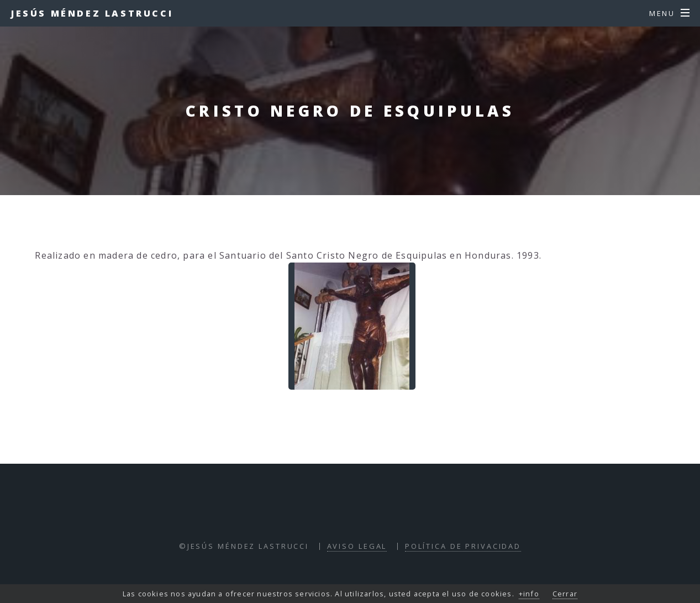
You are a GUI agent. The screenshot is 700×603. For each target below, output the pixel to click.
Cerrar (565, 594)
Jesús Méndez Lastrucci (92, 13)
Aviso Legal (357, 546)
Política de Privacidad (463, 546)
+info (529, 594)
